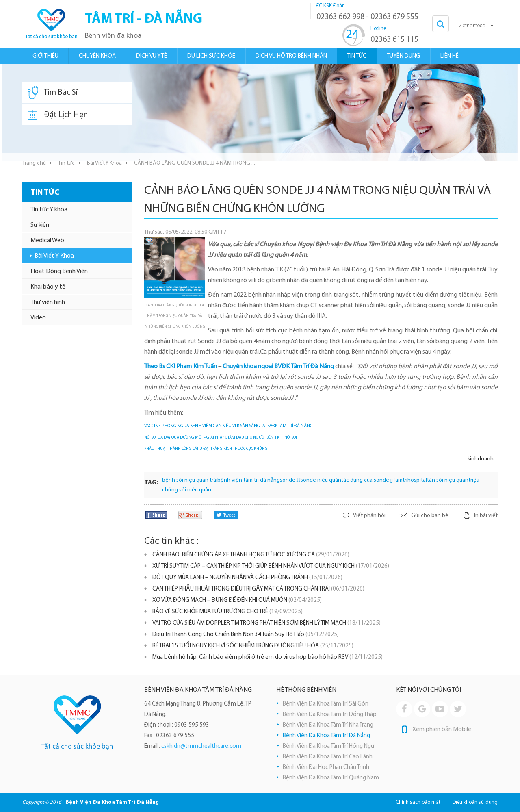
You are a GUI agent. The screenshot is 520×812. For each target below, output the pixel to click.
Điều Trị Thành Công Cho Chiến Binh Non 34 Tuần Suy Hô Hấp (246, 635)
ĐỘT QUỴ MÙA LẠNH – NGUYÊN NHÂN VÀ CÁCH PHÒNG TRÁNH (247, 578)
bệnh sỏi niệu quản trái (190, 480)
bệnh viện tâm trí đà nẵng (249, 480)
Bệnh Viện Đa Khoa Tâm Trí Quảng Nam (331, 778)
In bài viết (486, 516)
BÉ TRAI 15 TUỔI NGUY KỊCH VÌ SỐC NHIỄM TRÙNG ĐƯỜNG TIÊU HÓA (253, 646)
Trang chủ (34, 163)
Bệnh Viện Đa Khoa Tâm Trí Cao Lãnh (328, 757)
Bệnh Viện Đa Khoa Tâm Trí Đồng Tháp (330, 715)
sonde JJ (290, 480)
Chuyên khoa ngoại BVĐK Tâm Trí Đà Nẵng (278, 367)
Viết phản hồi (369, 516)
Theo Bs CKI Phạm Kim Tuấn (181, 367)
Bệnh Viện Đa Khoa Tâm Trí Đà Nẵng (326, 736)
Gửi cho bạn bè (430, 516)
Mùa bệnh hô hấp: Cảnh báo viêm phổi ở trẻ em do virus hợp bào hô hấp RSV (268, 657)
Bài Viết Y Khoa (104, 163)
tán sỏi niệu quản (448, 480)
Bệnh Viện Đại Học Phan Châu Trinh (326, 767)
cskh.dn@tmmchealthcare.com (201, 746)
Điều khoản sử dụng (475, 802)
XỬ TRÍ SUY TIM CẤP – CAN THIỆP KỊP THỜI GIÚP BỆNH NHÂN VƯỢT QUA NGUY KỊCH (271, 566)
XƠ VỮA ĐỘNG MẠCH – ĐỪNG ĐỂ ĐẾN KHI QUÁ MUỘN (237, 600)
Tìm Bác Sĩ (53, 93)
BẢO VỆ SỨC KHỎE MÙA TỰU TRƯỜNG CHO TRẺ (227, 612)
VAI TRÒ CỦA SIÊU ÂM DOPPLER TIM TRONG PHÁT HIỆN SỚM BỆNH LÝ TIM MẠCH (266, 623)
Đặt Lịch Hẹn (58, 115)
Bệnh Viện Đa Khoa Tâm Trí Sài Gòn (326, 704)
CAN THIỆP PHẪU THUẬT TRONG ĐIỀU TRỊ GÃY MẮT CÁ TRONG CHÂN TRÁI (258, 589)
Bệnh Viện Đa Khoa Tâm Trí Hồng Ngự (328, 746)
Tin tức (66, 163)
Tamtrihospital (410, 480)
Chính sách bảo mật (418, 802)
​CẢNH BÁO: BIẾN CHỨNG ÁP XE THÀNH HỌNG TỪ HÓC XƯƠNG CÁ (251, 555)
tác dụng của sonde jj (367, 480)
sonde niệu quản (321, 480)
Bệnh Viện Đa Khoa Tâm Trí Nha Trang (328, 725)
